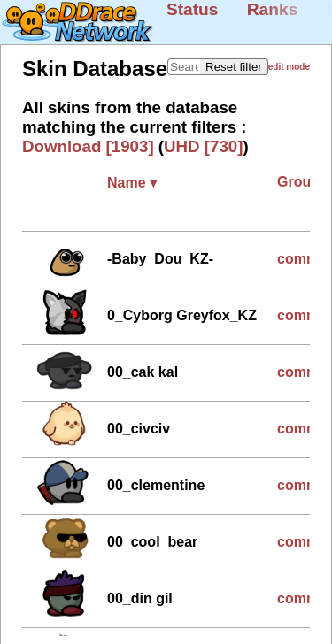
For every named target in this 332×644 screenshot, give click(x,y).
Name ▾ (132, 183)
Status (193, 9)
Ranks (273, 9)
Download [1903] (88, 146)
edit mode (289, 67)
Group (302, 182)
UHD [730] (203, 146)
